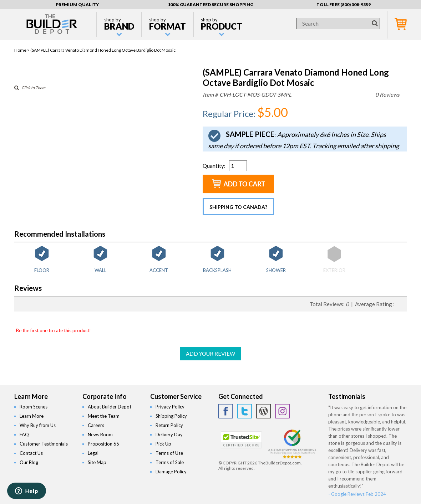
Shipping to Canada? (238, 207)
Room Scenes (34, 407)
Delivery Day (169, 434)
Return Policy (169, 425)
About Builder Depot (110, 407)
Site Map (97, 462)
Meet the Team (104, 416)
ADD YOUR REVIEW (210, 354)
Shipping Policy (171, 416)
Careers (96, 425)
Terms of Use (169, 453)
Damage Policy (171, 472)
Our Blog (29, 462)
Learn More (32, 416)
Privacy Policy (170, 407)
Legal (93, 453)
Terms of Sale (170, 462)
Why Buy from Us (38, 425)
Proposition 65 (103, 444)
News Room (100, 434)
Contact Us (31, 453)
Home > (22, 50)
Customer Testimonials (44, 444)
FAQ (24, 434)
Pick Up (163, 444)
